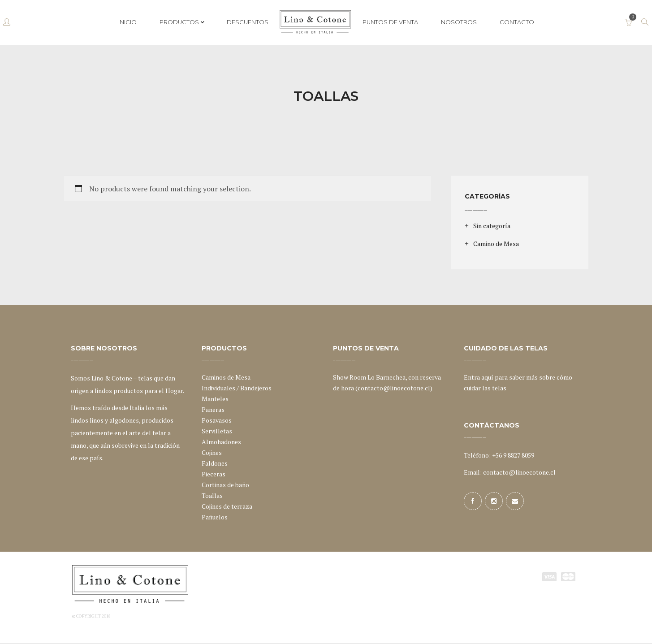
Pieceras (214, 474)
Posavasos (217, 420)
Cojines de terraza (227, 506)
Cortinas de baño (225, 485)
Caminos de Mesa (226, 377)
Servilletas (217, 431)
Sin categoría (492, 226)
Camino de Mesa (496, 244)
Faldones (215, 463)
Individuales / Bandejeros (237, 388)
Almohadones (221, 442)
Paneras (213, 409)
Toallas (212, 495)
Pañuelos (215, 517)
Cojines (212, 452)
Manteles (215, 399)
